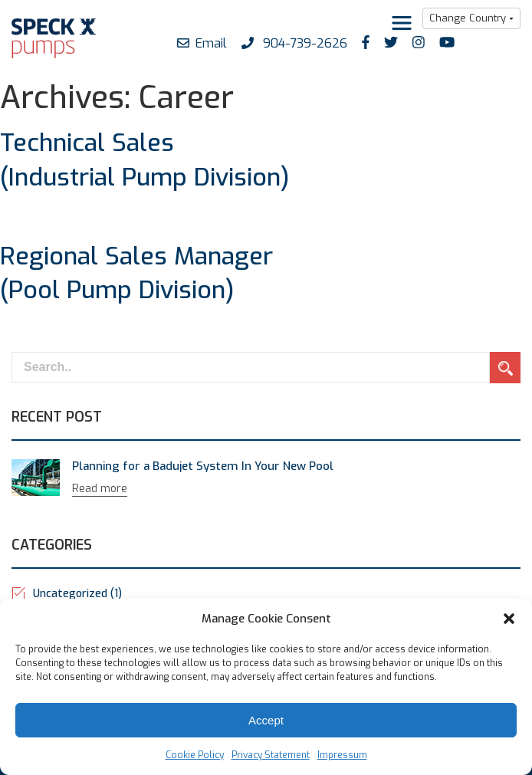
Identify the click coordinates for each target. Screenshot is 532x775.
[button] (509, 619)
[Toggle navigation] (402, 23)
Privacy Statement (271, 755)
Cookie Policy (195, 755)
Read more (100, 489)
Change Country (468, 18)
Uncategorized (77, 594)
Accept (266, 720)
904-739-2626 (294, 43)
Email (202, 43)
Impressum (342, 755)
